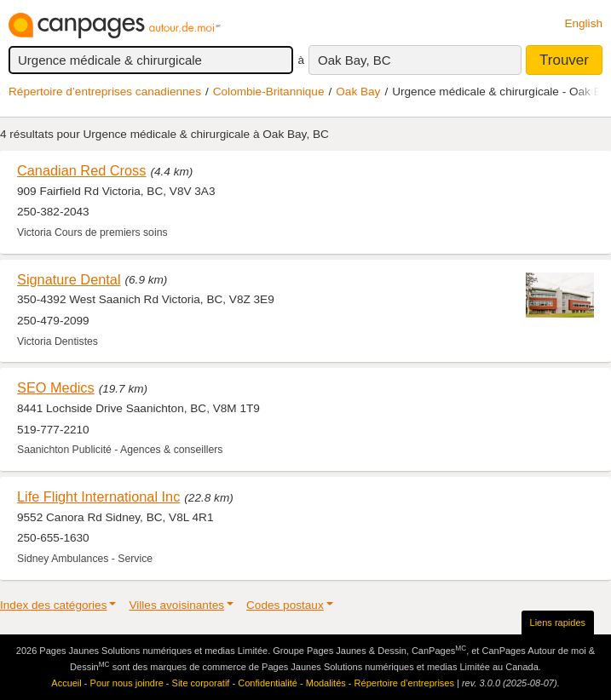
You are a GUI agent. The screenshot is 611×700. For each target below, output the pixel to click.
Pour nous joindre (127, 683)
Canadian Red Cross (81, 170)
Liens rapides (558, 623)
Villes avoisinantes (176, 605)
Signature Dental (69, 279)
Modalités (326, 683)
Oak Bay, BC (354, 60)
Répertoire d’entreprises (404, 683)
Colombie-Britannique (269, 92)
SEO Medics (56, 387)
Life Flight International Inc (98, 496)
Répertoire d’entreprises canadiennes (105, 92)
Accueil (66, 683)
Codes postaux (285, 605)
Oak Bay (358, 92)
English (583, 23)
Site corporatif (201, 683)
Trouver (564, 60)
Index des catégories (53, 605)
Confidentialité (268, 683)
